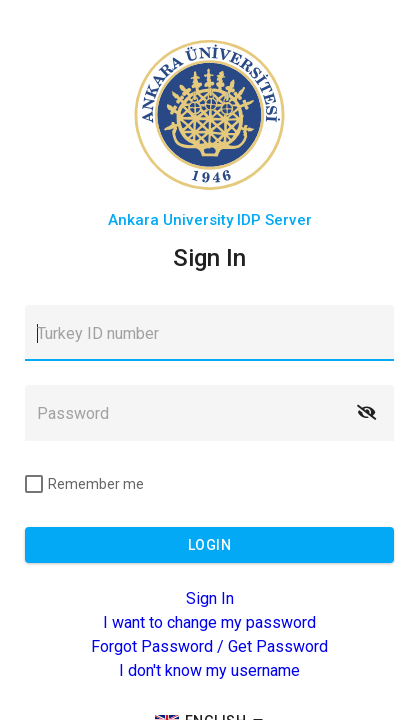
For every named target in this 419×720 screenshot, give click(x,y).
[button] (366, 413)
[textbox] (209, 333)
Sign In (210, 598)
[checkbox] (84, 484)
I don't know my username (209, 670)
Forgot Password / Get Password (209, 646)
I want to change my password (209, 622)
